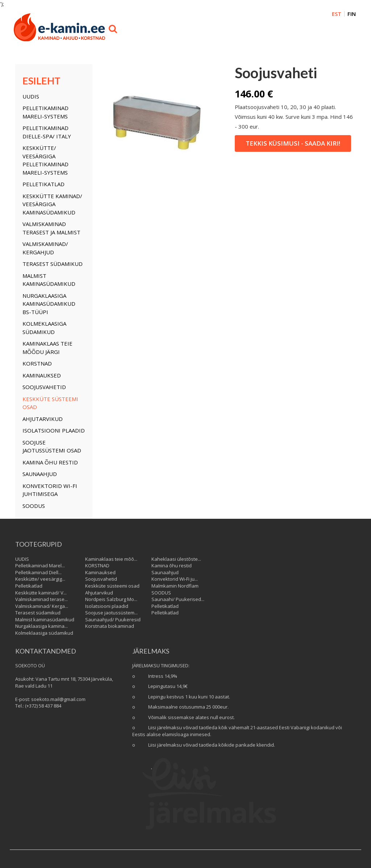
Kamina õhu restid (50, 462)
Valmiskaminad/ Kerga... (42, 606)
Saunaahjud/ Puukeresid (113, 619)
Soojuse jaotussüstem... (111, 613)
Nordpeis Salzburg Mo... (111, 599)
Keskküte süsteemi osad (50, 403)
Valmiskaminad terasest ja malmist (51, 228)
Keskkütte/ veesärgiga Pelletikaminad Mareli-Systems (45, 160)
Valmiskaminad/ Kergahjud (45, 248)
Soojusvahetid (44, 387)
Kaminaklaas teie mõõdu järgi (47, 348)
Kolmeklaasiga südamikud (44, 328)
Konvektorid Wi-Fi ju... (175, 579)
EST (337, 14)
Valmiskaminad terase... (41, 599)
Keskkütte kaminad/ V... (41, 593)
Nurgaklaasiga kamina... (41, 626)
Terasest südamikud (53, 264)
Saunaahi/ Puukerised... (178, 599)
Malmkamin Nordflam (175, 586)
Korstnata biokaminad (110, 626)
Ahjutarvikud (43, 419)
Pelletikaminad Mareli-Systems (45, 112)
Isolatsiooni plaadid (54, 430)
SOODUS (34, 506)
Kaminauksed (42, 375)
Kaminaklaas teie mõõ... (111, 559)
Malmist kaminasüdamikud (49, 280)
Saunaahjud (40, 474)
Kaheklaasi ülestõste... (176, 559)
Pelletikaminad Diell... (38, 572)
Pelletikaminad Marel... (40, 566)
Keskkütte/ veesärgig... (40, 579)
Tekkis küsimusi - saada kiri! (293, 143)
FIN (352, 14)
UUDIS (31, 96)
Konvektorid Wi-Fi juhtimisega (50, 490)
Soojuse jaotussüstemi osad (52, 446)
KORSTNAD (37, 363)
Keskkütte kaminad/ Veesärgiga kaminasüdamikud (52, 204)
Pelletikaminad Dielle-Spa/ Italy (47, 132)
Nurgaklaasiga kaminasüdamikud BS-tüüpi (49, 304)
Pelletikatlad (43, 184)
